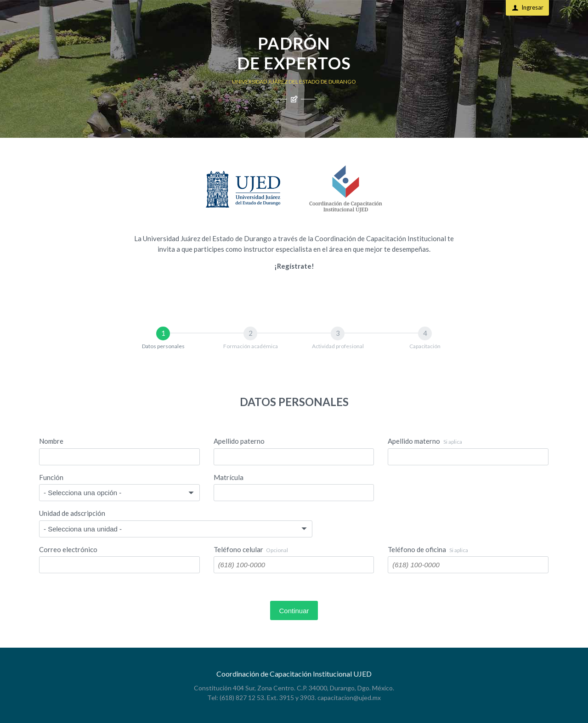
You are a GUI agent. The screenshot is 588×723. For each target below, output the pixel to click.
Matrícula (229, 477)
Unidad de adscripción (72, 513)
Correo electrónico (68, 549)
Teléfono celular (251, 549)
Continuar (294, 611)
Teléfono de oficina (428, 549)
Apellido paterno (239, 441)
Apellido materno (425, 441)
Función (51, 477)
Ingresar (528, 7)
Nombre (51, 441)
